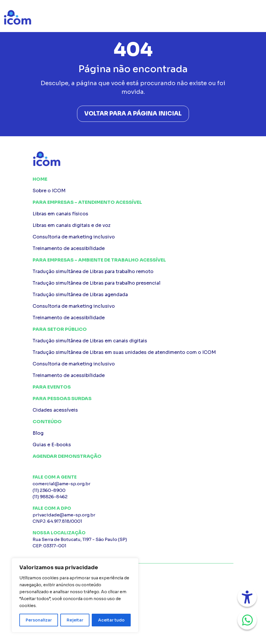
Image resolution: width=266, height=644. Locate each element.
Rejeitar (75, 620)
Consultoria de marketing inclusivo (74, 237)
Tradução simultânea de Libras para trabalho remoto (93, 271)
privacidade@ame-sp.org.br (64, 515)
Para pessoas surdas (62, 398)
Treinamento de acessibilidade (69, 248)
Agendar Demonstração (67, 456)
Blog (38, 433)
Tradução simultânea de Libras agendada (80, 295)
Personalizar (39, 620)
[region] (75, 595)
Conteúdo (47, 422)
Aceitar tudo (111, 620)
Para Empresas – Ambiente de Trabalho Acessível (99, 260)
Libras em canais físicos (60, 214)
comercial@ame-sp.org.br (61, 484)
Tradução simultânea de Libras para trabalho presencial (97, 283)
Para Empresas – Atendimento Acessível (87, 202)
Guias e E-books (52, 445)
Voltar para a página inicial (133, 114)
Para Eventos (52, 387)
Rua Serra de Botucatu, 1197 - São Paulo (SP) (133, 543)
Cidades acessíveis (55, 410)
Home (40, 179)
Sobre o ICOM (49, 191)
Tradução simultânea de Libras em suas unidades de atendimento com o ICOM (124, 352)
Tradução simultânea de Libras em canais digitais (90, 341)
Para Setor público (60, 329)
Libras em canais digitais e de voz (72, 225)
